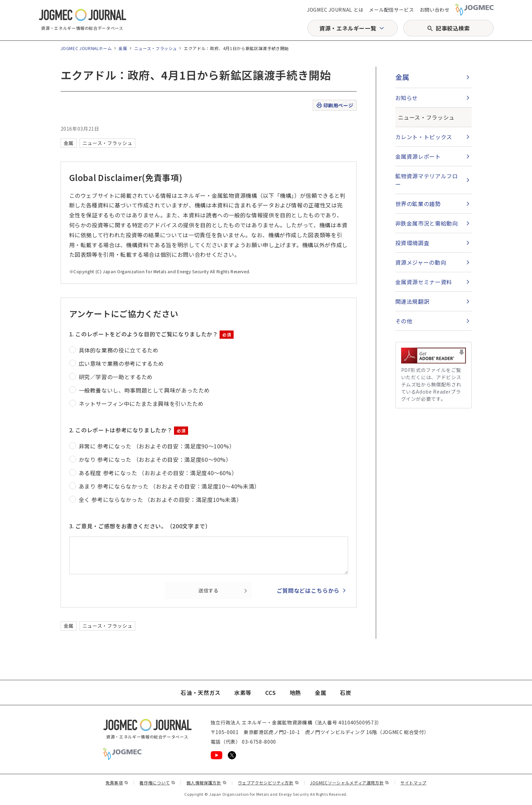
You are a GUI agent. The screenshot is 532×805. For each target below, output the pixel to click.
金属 (123, 48)
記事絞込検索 (453, 28)
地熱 (295, 693)
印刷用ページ (335, 105)
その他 (404, 321)
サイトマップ (413, 783)
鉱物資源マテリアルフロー (427, 180)
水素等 (243, 693)
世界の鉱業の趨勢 (418, 204)
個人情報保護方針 (206, 783)
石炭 (345, 693)
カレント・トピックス (424, 137)
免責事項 (117, 783)
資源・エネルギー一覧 (348, 28)
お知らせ (407, 98)
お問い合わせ (435, 10)
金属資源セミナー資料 (424, 282)
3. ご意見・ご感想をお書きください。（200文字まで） (140, 526)
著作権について (157, 783)
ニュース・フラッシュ (156, 48)
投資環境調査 (412, 243)
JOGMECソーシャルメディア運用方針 (350, 783)
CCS (271, 693)
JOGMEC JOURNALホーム (86, 48)
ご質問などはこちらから (308, 590)
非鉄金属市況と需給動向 (427, 223)
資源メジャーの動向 (421, 262)
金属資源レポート (418, 156)
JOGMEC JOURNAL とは (335, 10)
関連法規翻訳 (412, 301)
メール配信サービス (392, 10)
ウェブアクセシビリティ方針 (268, 783)
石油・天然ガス (200, 693)
